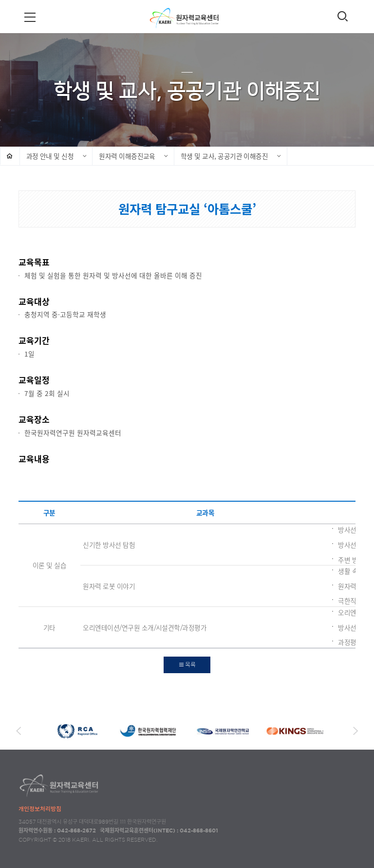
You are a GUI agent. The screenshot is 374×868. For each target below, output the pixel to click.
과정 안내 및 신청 (50, 156)
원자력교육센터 (187, 18)
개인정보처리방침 (40, 809)
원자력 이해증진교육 (127, 156)
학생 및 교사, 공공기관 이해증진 (224, 156)
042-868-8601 (199, 830)
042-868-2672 (76, 830)
